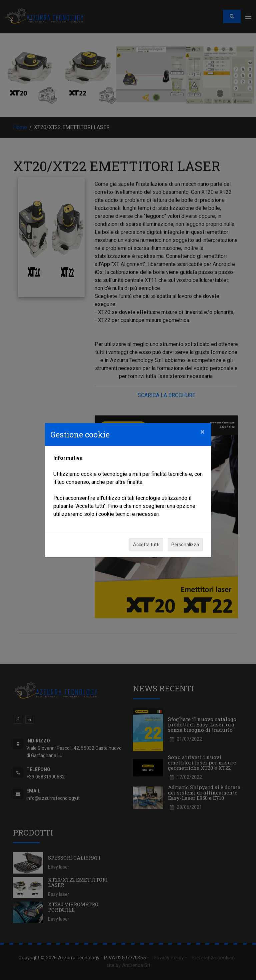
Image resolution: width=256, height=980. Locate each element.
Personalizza (185, 545)
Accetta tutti (146, 545)
